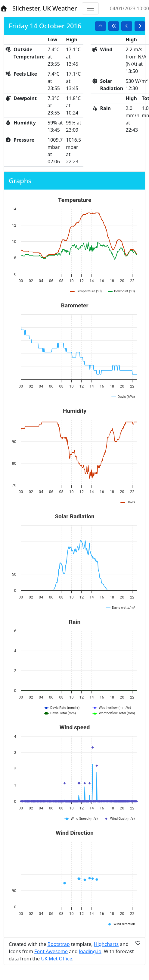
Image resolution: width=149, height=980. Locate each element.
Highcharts (106, 944)
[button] (101, 26)
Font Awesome (51, 951)
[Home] (4, 8)
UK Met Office (57, 959)
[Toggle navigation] (90, 8)
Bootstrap (59, 944)
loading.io (90, 951)
